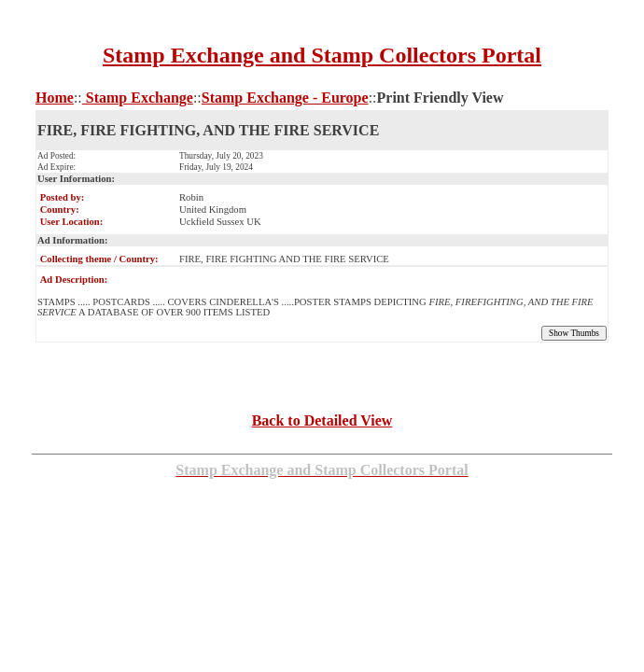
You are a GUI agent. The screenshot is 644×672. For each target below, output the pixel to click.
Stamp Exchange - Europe (285, 98)
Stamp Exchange (138, 98)
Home (55, 98)
